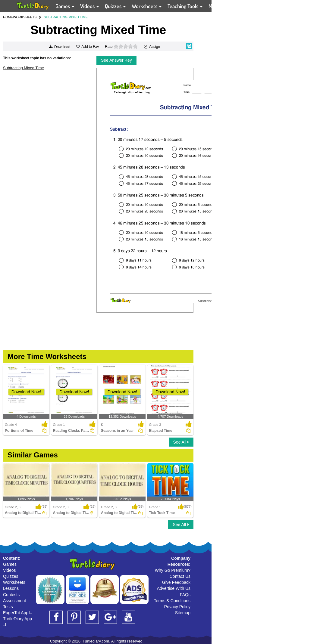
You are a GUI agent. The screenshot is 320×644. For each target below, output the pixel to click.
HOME (8, 17)
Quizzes (11, 576)
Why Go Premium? (173, 570)
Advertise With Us (174, 588)
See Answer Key (116, 60)
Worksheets (14, 582)
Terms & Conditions (172, 601)
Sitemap (183, 613)
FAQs (185, 595)
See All (181, 442)
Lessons (11, 588)
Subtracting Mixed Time (24, 68)
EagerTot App (18, 613)
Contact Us (180, 576)
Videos (9, 570)
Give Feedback (176, 582)
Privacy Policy (177, 607)
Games (10, 564)
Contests (11, 595)
